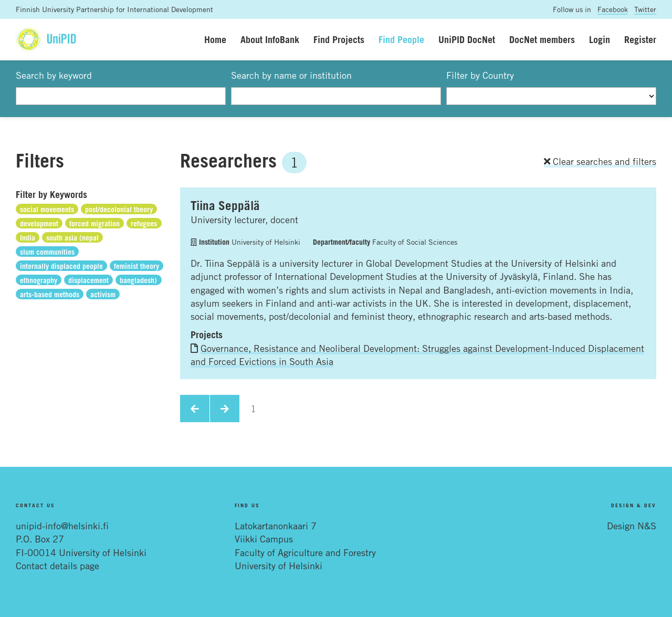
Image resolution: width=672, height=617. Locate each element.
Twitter (645, 9)
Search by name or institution (291, 75)
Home (215, 39)
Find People (401, 39)
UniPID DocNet (467, 39)
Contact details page (57, 566)
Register (640, 39)
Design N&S (632, 526)
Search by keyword (54, 75)
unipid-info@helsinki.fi (62, 526)
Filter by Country (480, 75)
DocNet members (542, 39)
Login (600, 39)
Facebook (613, 9)
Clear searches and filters (600, 161)
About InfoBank (270, 39)
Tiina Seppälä (225, 205)
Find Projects (339, 39)
